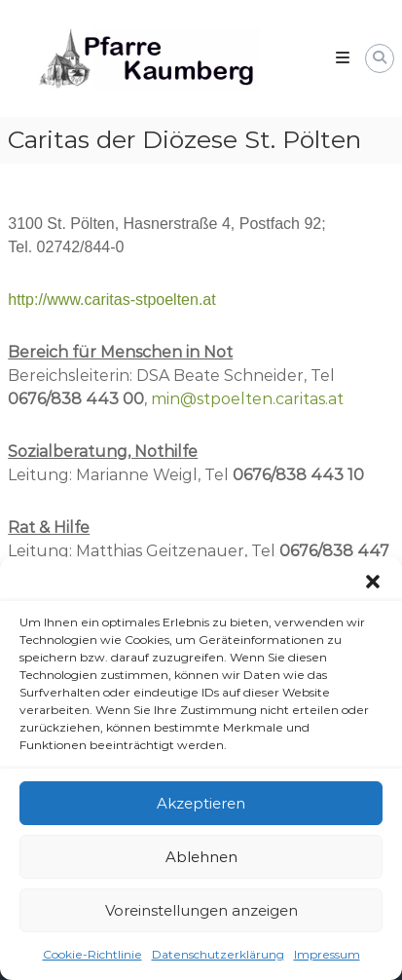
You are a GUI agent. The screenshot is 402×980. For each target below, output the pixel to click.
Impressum (327, 956)
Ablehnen (201, 858)
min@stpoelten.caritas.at (247, 399)
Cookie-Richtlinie (92, 956)
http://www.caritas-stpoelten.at (111, 300)
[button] (373, 584)
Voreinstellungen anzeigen (201, 911)
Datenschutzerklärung (218, 956)
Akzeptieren (201, 804)
